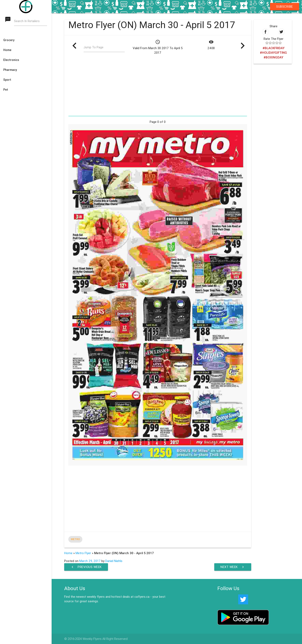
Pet (6, 90)
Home (7, 50)
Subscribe (285, 7)
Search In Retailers (27, 21)
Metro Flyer (83, 553)
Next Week (233, 567)
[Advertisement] (158, 85)
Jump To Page (94, 47)
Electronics (11, 60)
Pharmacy (10, 70)
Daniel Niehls (114, 561)
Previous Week (86, 567)
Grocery (9, 40)
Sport (7, 80)
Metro (75, 539)
